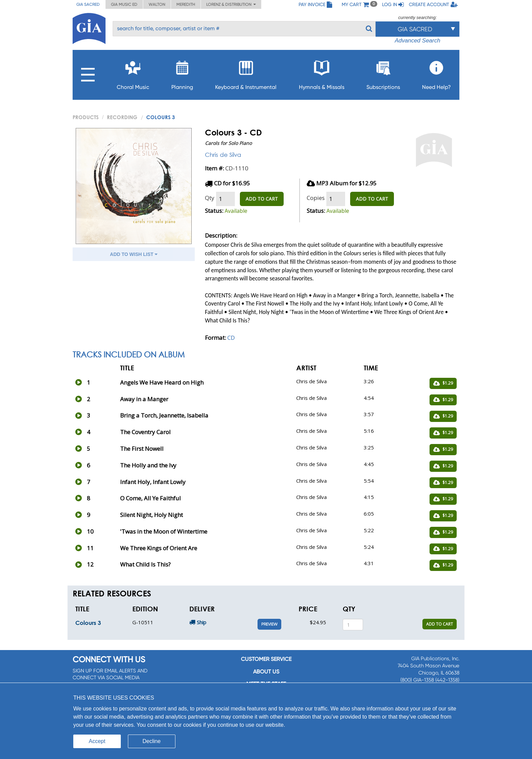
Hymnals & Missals (322, 73)
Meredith (186, 4)
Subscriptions (383, 73)
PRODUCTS (86, 117)
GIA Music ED (124, 4)
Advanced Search (417, 41)
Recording (122, 117)
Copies (316, 198)
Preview (269, 624)
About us (266, 672)
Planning (182, 73)
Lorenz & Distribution (231, 4)
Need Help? (436, 73)
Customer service (266, 659)
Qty (210, 198)
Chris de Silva (223, 155)
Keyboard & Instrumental (246, 73)
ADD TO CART (262, 199)
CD (231, 338)
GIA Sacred (88, 4)
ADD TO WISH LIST (134, 254)
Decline (151, 741)
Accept (97, 741)
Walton (157, 4)
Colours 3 (88, 623)
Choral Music (133, 73)
